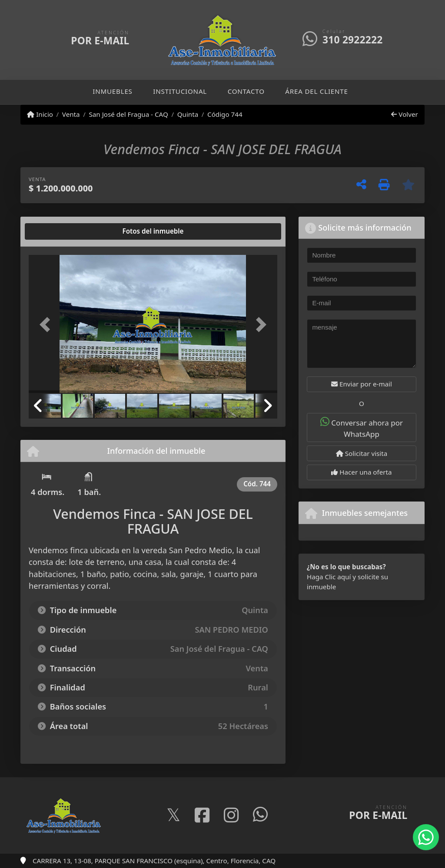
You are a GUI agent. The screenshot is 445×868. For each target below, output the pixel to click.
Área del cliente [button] (316, 91)
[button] (47, 325)
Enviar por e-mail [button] (362, 384)
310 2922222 (353, 40)
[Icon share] (173, 816)
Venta (71, 114)
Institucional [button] (180, 91)
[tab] (62, 231)
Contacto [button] (246, 91)
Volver (404, 114)
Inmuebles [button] (112, 91)
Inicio (40, 114)
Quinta (188, 114)
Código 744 (225, 114)
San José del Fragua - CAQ (128, 114)
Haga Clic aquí (329, 577)
